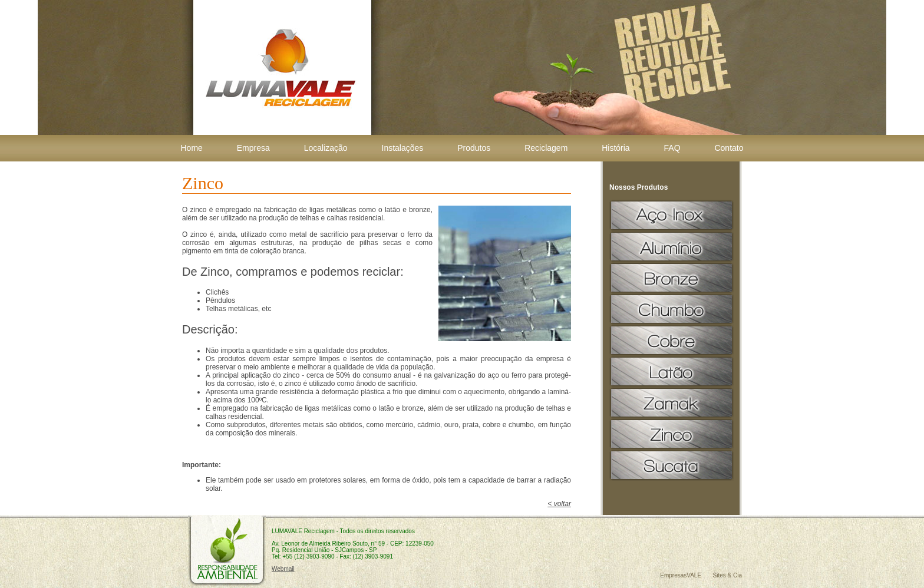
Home (192, 148)
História (616, 148)
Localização (326, 148)
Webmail (283, 569)
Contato (729, 148)
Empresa (253, 148)
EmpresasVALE (681, 575)
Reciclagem (546, 148)
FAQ (672, 148)
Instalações (403, 148)
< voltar (559, 504)
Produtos (474, 148)
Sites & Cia (727, 575)
